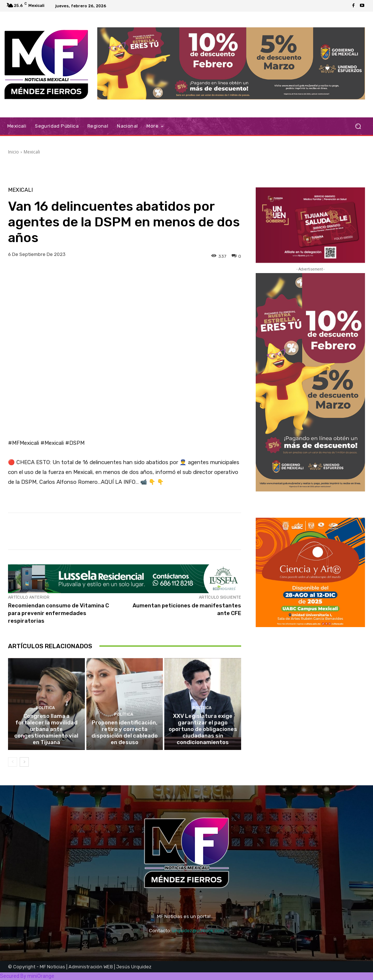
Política (46, 708)
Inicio (13, 152)
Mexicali (32, 152)
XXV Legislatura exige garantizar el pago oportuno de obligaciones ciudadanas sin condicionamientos (203, 729)
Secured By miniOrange (27, 976)
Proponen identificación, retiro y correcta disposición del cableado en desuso (125, 732)
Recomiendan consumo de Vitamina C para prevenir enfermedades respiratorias (58, 613)
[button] (358, 126)
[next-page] (24, 762)
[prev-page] (13, 762)
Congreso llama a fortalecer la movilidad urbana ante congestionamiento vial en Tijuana (46, 729)
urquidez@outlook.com (198, 931)
